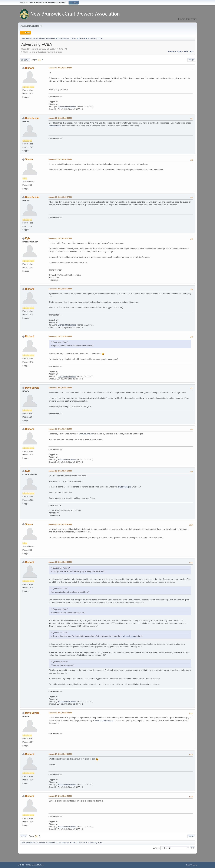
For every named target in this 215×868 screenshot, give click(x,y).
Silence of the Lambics (67, 107)
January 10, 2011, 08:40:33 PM (60, 159)
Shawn (29, 159)
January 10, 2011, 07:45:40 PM (60, 68)
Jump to (156, 848)
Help (187, 865)
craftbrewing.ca (125, 487)
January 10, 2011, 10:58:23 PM (60, 336)
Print (191, 60)
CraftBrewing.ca (86, 434)
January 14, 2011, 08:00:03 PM (60, 754)
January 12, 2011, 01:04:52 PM (60, 388)
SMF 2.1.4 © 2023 (24, 865)
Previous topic (175, 51)
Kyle (28, 238)
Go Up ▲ (194, 865)
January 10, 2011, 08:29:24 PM (60, 118)
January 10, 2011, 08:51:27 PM (60, 197)
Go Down (25, 60)
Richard (30, 68)
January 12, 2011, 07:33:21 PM (60, 429)
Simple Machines (38, 865)
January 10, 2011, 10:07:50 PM (60, 289)
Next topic (189, 51)
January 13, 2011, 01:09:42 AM (60, 524)
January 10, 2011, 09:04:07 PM (60, 238)
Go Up (23, 836)
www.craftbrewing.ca (104, 720)
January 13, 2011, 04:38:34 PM (60, 713)
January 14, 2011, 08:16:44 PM (60, 796)
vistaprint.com (55, 126)
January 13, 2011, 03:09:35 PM (60, 562)
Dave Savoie (32, 118)
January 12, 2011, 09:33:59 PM (60, 471)
